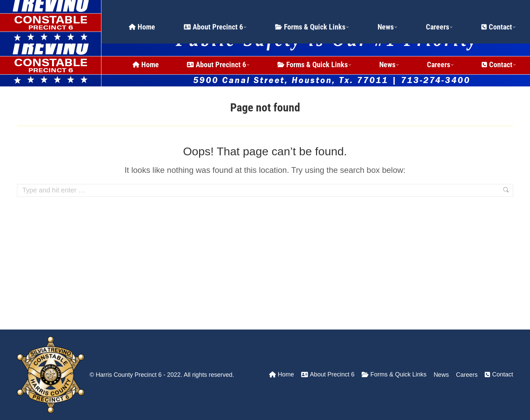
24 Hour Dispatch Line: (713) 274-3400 (88, 8)
